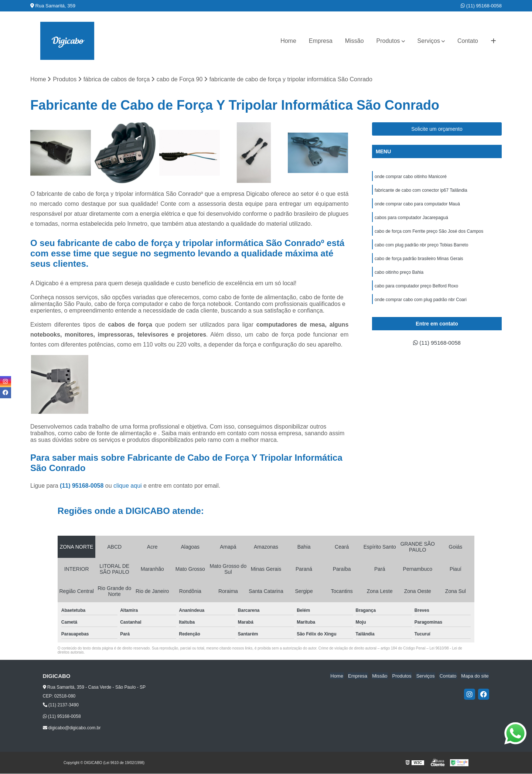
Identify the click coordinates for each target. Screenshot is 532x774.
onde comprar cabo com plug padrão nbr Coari (421, 303)
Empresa (321, 41)
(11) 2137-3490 (61, 705)
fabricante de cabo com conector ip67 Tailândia (421, 191)
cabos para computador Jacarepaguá (411, 219)
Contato (468, 41)
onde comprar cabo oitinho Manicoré (411, 177)
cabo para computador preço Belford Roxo (416, 289)
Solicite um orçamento (437, 129)
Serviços (429, 41)
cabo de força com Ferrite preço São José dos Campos (429, 233)
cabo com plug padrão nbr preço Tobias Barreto (421, 247)
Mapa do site (475, 676)
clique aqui (128, 486)
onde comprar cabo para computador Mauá (417, 205)
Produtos (388, 41)
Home (288, 41)
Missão (354, 41)
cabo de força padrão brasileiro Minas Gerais (419, 261)
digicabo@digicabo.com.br (72, 728)
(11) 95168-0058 (481, 6)
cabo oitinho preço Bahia (399, 275)
